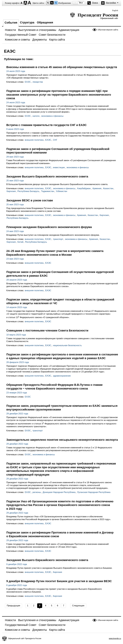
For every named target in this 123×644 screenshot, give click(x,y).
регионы (37, 492)
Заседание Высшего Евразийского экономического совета (47, 176)
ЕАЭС (28, 82)
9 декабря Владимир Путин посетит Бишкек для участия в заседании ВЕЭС (59, 581)
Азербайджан (84, 188)
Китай (20, 242)
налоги (36, 116)
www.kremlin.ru (115, 638)
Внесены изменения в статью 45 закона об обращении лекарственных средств (62, 67)
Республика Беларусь (28, 191)
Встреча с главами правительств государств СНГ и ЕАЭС (47, 125)
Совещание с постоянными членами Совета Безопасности (47, 330)
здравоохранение (62, 376)
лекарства (38, 82)
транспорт (58, 239)
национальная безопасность (67, 345)
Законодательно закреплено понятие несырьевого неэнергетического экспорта (62, 440)
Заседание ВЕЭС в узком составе (30, 200)
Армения (97, 188)
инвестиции (59, 167)
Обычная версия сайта (108, 30)
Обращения (45, 22)
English (115, 10)
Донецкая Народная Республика (59, 492)
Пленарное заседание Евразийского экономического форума (49, 227)
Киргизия (11, 191)
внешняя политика (34, 140)
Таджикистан (48, 191)
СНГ (55, 140)
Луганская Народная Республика (94, 492)
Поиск (95, 3)
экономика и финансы (52, 116)
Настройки (111, 3)
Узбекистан (61, 191)
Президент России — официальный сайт (94, 16)
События (11, 23)
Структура (27, 22)
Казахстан (108, 188)
